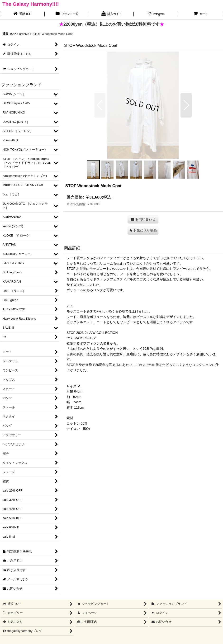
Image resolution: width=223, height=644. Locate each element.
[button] (100, 105)
